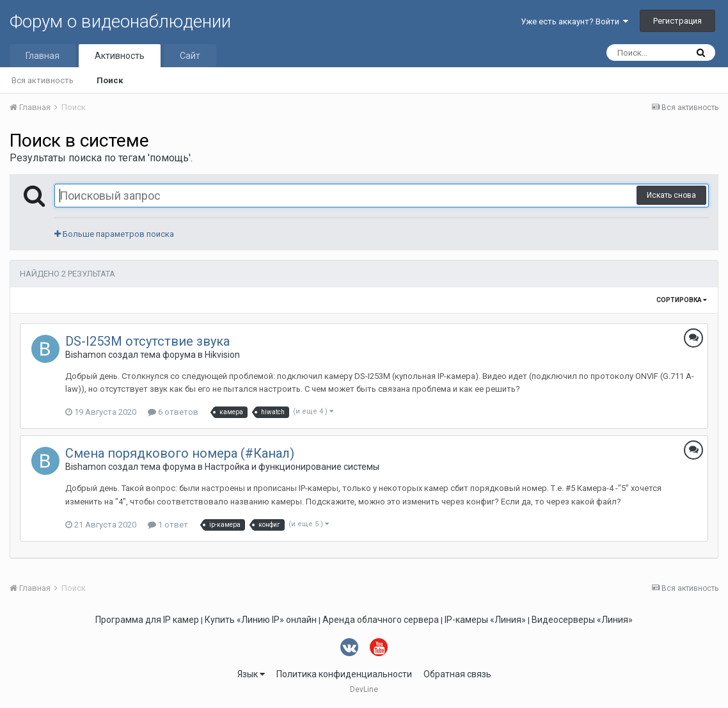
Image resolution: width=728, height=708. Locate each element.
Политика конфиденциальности (344, 674)
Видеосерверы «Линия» (582, 620)
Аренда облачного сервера (381, 620)
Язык (251, 674)
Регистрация (677, 21)
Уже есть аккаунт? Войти (574, 21)
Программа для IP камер (147, 620)
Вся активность (43, 80)
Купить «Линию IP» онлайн (261, 620)
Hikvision (222, 355)
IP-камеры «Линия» (485, 620)
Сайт (190, 56)
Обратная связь (457, 674)
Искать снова (671, 195)
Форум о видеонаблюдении (120, 21)
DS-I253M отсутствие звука (147, 341)
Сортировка (682, 300)
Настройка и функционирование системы (292, 467)
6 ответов (173, 412)
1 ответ (168, 525)
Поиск (110, 80)
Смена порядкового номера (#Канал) (180, 453)
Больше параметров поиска (114, 234)
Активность (120, 56)
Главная (43, 56)
